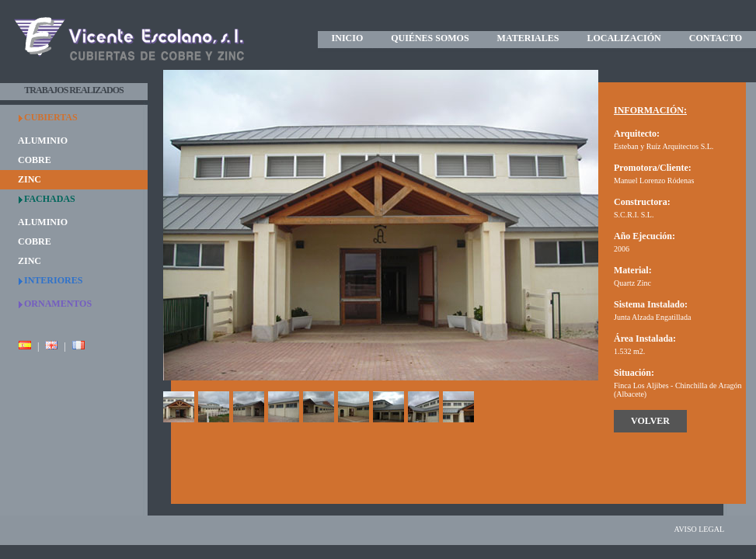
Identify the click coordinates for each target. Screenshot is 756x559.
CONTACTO (716, 38)
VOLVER (650, 421)
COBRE (35, 160)
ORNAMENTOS (58, 304)
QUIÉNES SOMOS (430, 38)
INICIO (348, 38)
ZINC (30, 179)
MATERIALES (528, 38)
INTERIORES (53, 280)
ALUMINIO (43, 141)
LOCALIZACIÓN (624, 38)
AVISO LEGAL (699, 529)
